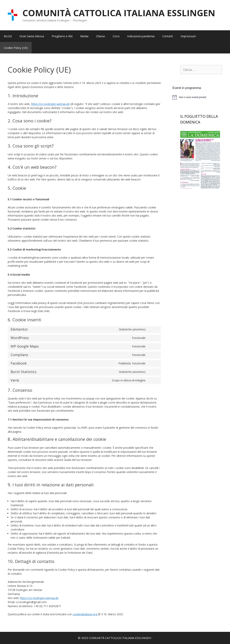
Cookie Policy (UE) (16, 48)
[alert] (201, 97)
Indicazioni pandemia (141, 36)
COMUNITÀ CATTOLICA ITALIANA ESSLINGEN (119, 13)
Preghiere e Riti (62, 36)
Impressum (188, 36)
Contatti (168, 36)
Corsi (116, 36)
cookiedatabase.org (85, 614)
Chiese (101, 36)
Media (84, 36)
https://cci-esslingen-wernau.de (50, 104)
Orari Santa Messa (32, 36)
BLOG (8, 36)
